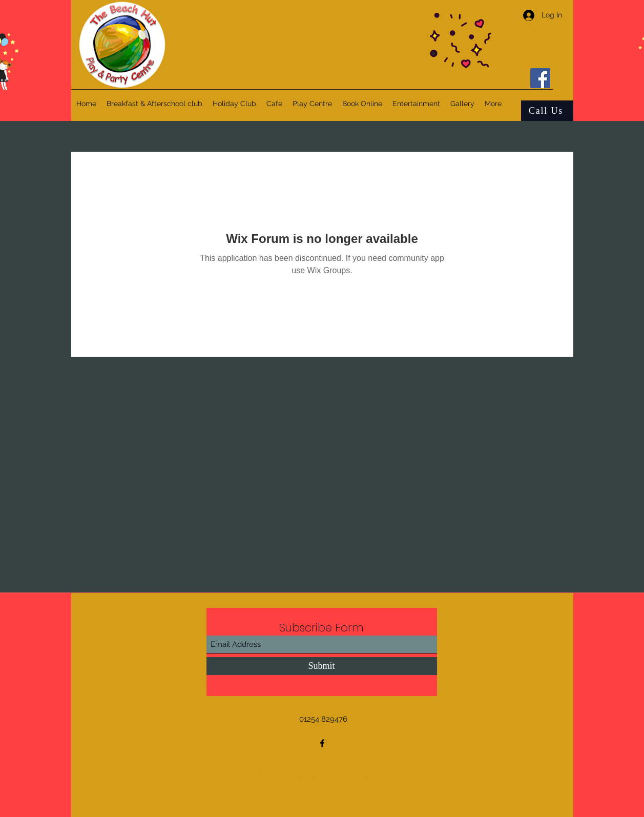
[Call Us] (547, 111)
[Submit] (322, 666)
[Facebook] (540, 78)
